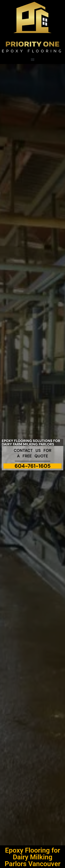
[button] (32, 59)
